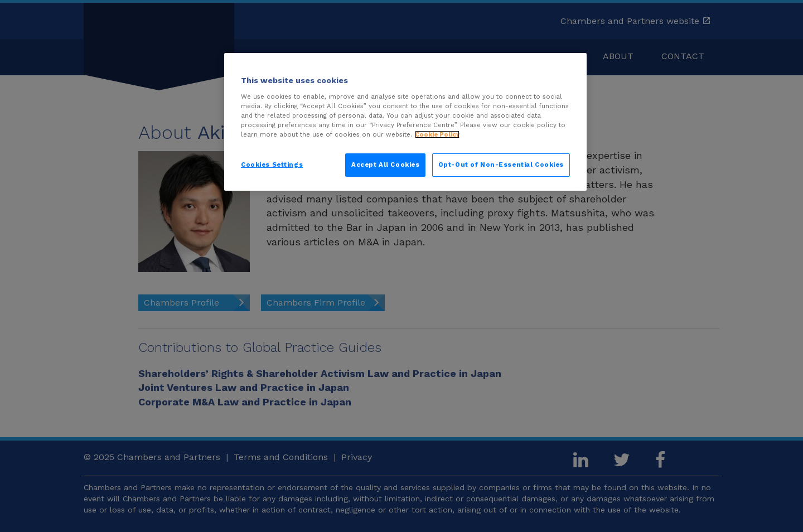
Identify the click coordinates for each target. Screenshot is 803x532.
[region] (405, 122)
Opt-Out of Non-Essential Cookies (501, 165)
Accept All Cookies (385, 165)
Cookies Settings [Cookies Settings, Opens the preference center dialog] (272, 165)
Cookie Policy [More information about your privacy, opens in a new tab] (437, 134)
